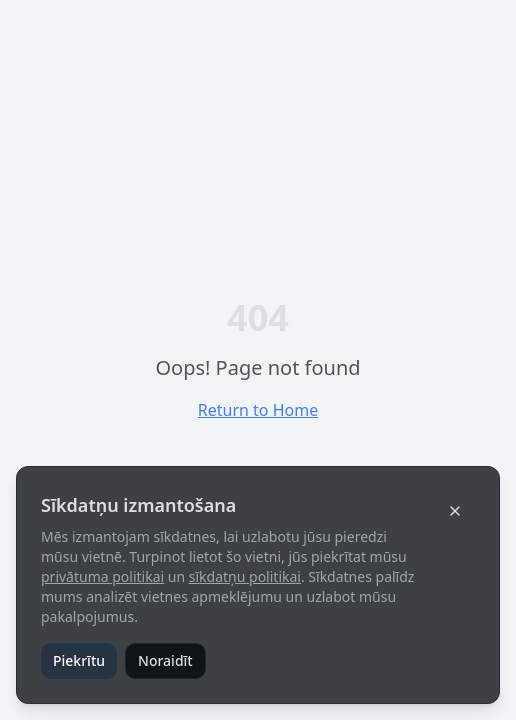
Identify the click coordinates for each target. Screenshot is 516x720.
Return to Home (258, 410)
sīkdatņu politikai (245, 576)
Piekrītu (79, 660)
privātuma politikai (102, 576)
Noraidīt (165, 660)
